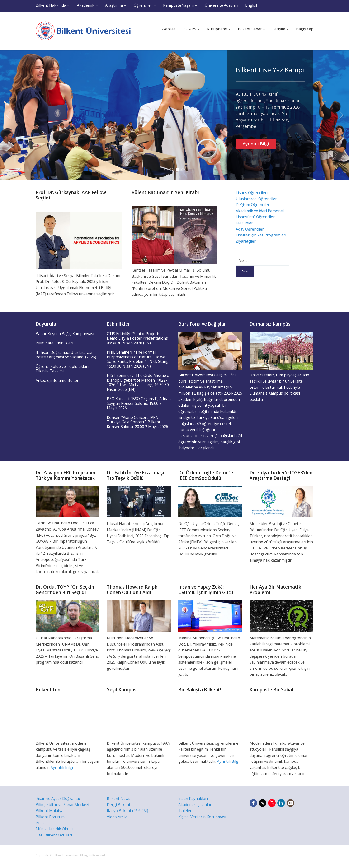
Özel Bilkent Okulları (54, 835)
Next (341, 115)
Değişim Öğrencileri (253, 205)
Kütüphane (217, 29)
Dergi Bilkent (119, 805)
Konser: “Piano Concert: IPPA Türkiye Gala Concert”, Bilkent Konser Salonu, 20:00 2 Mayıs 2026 (137, 422)
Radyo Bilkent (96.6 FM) (127, 811)
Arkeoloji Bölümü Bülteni (58, 380)
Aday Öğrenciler (250, 229)
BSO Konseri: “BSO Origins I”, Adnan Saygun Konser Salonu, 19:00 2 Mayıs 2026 (139, 403)
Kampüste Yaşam (178, 5)
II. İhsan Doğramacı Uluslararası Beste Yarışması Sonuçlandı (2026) (66, 355)
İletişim (279, 29)
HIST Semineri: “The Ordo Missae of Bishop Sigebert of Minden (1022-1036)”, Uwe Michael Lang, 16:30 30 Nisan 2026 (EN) (139, 382)
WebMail (170, 29)
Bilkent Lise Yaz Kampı (270, 70)
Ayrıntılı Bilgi (256, 144)
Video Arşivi (117, 817)
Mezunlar (244, 223)
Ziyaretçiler (246, 241)
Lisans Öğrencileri (252, 193)
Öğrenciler (143, 5)
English (252, 5)
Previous (8, 115)
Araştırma (114, 5)
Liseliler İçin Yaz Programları (261, 235)
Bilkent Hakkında (51, 5)
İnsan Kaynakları (193, 799)
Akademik (86, 5)
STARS (190, 29)
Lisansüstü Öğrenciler (255, 217)
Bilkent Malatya (50, 811)
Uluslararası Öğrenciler (256, 199)
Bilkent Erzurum (50, 817)
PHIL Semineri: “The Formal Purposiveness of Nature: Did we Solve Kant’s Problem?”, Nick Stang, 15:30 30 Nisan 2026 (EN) (138, 359)
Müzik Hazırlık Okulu (54, 829)
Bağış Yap (305, 29)
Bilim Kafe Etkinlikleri (54, 343)
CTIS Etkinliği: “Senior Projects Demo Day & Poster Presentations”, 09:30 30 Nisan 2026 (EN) (139, 338)
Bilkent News (119, 799)
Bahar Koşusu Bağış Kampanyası (65, 334)
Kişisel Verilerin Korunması (202, 817)
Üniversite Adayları (221, 5)
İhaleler (185, 811)
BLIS (40, 823)
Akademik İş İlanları (195, 805)
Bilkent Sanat (250, 29)
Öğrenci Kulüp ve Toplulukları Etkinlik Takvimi (62, 369)
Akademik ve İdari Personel (260, 211)
